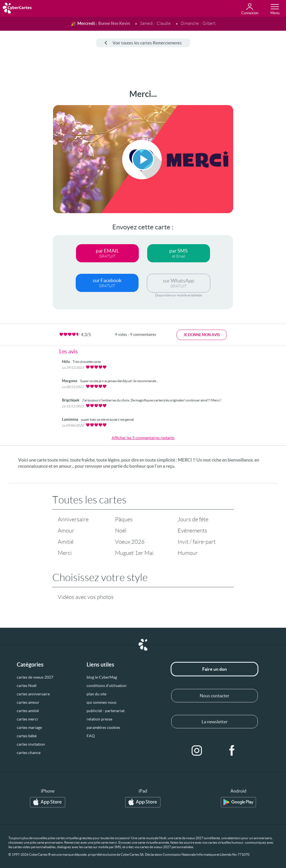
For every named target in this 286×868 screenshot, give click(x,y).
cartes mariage (29, 727)
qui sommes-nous (102, 702)
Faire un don (214, 669)
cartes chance (29, 753)
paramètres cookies (103, 727)
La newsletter (215, 722)
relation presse (99, 719)
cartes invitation (31, 744)
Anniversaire (73, 519)
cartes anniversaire (33, 694)
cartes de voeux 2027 (35, 677)
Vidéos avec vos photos (86, 597)
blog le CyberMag (102, 677)
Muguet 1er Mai (134, 553)
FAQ (91, 736)
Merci (65, 553)
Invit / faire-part (197, 542)
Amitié (66, 542)
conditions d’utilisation (107, 686)
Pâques (124, 519)
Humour (188, 553)
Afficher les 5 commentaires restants (143, 438)
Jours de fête (193, 519)
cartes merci (27, 719)
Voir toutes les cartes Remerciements (143, 43)
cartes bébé (27, 736)
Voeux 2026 (130, 542)
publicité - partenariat (106, 711)
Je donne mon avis (202, 335)
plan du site (96, 694)
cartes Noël (27, 686)
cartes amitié (28, 711)
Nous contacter (214, 696)
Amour (66, 531)
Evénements (192, 531)
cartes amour (28, 702)
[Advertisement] (22, 173)
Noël (121, 531)
